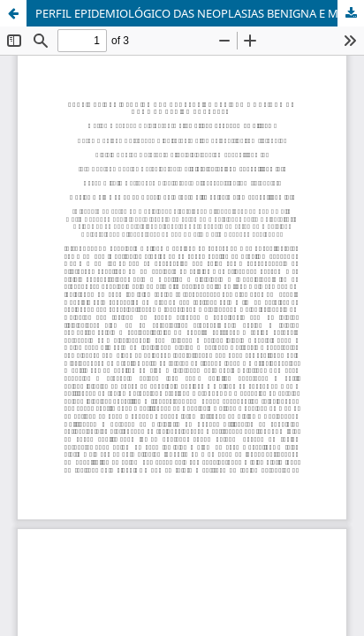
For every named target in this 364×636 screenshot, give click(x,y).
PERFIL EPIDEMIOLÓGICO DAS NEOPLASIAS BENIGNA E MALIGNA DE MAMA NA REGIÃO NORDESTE (200, 13)
